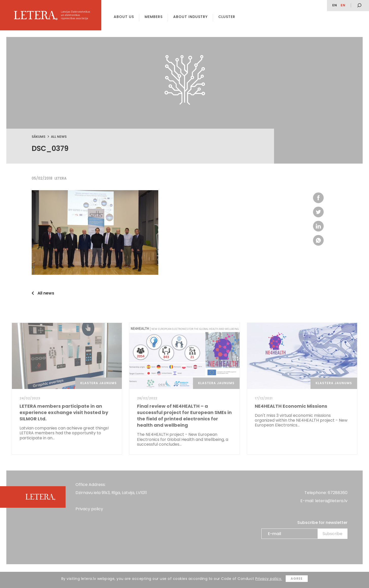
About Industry (190, 17)
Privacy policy (89, 509)
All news (59, 137)
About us (124, 17)
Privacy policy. (269, 579)
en (343, 5)
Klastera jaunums (99, 383)
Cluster (227, 17)
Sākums (38, 137)
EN (335, 5)
